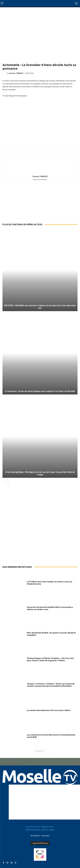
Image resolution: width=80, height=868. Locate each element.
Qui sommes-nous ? (33, 827)
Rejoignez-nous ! (48, 827)
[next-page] (8, 483)
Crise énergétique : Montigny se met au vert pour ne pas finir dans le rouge (40, 473)
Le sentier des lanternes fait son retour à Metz (49, 710)
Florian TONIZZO (16, 73)
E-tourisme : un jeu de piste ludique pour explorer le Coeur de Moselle (40, 391)
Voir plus (40, 751)
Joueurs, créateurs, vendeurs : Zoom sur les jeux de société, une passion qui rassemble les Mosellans (51, 685)
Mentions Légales (48, 830)
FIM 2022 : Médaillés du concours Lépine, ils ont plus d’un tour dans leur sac (40, 307)
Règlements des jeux (33, 830)
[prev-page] (4, 483)
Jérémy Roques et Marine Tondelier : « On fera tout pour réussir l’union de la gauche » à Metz (50, 659)
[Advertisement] (40, 205)
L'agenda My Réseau (40, 843)
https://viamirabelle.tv (40, 180)
